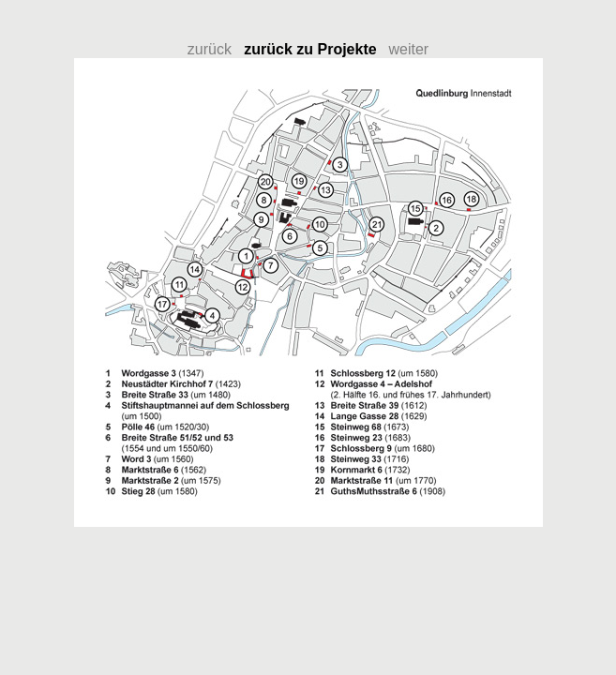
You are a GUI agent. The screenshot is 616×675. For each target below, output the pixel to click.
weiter (409, 49)
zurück (216, 49)
